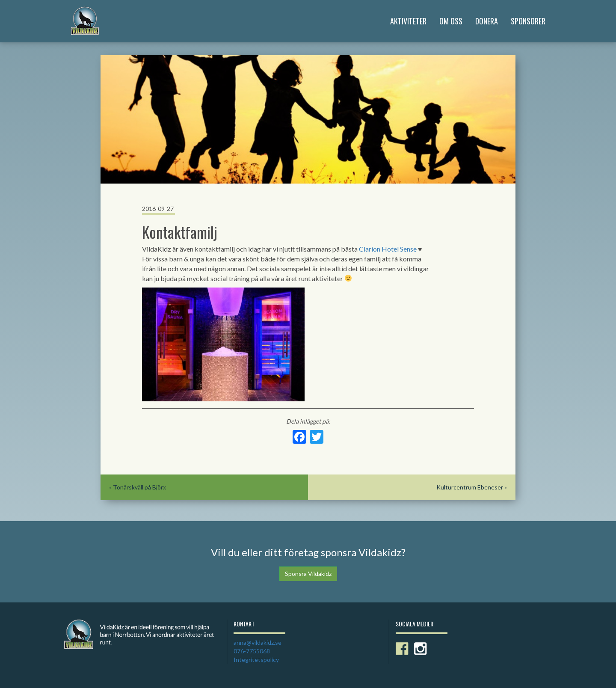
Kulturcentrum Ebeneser (470, 487)
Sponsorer (528, 21)
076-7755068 (252, 651)
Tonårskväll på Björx (139, 487)
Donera (487, 21)
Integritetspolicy (256, 660)
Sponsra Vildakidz (308, 574)
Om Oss (451, 21)
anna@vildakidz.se (258, 642)
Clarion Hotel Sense (388, 249)
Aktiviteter (408, 21)
